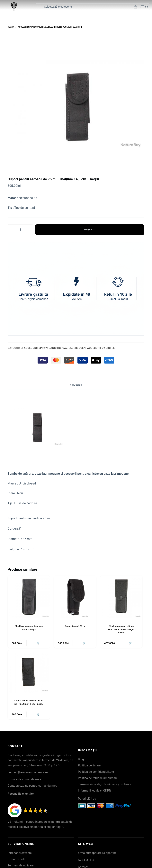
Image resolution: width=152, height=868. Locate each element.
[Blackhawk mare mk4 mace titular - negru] (29, 597)
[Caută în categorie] (92, 7)
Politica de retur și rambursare (98, 779)
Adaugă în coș (90, 230)
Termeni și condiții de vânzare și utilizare (105, 785)
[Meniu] (143, 7)
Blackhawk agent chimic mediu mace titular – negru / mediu (121, 629)
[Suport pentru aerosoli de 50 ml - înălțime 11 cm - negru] (29, 672)
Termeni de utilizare (21, 866)
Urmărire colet (17, 860)
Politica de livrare (89, 766)
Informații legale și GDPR (94, 791)
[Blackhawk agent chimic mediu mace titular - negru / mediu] (121, 597)
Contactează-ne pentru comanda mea (32, 786)
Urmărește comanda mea (24, 780)
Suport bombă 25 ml (75, 626)
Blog (81, 760)
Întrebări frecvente (20, 853)
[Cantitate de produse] (20, 230)
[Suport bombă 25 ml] (75, 597)
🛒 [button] (38, 643)
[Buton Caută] (147, 7)
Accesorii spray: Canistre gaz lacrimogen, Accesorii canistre (69, 348)
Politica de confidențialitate (96, 773)
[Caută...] (38, 7)
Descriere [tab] (76, 385)
